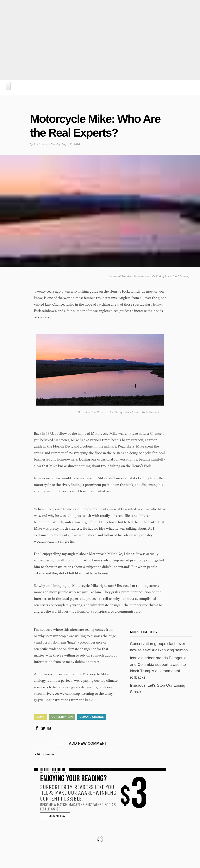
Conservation (62, 717)
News (40, 717)
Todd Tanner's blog (49, 743)
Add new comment (88, 743)
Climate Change (92, 717)
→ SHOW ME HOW (55, 816)
